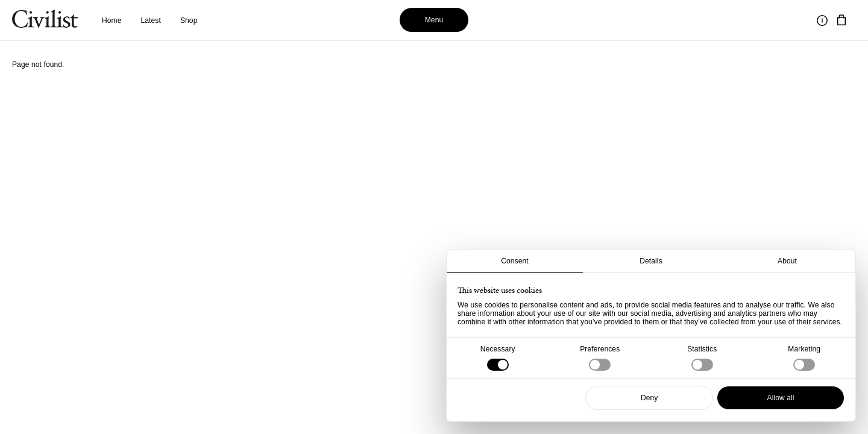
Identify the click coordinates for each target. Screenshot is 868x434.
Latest (151, 20)
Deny (649, 398)
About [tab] (787, 261)
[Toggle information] (822, 20)
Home (112, 20)
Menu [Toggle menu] (434, 20)
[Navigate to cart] (841, 20)
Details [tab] (651, 261)
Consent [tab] (515, 261)
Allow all (781, 398)
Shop (189, 20)
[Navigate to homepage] (45, 20)
